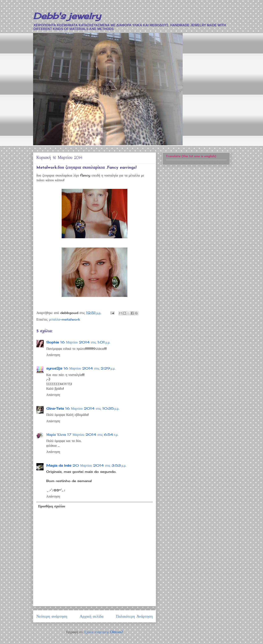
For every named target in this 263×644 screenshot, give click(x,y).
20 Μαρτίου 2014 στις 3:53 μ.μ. (99, 465)
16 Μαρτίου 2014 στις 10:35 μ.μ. (92, 408)
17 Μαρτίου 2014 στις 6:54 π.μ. (93, 435)
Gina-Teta (55, 408)
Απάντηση (53, 355)
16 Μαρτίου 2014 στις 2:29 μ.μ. (89, 368)
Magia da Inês (59, 465)
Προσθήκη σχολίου (52, 506)
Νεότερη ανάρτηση (52, 616)
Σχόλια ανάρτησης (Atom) (104, 632)
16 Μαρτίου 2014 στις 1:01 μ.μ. (85, 342)
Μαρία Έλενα (56, 435)
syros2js (54, 368)
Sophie (53, 342)
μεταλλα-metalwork (64, 319)
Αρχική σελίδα (92, 616)
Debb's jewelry (67, 16)
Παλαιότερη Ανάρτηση (134, 616)
